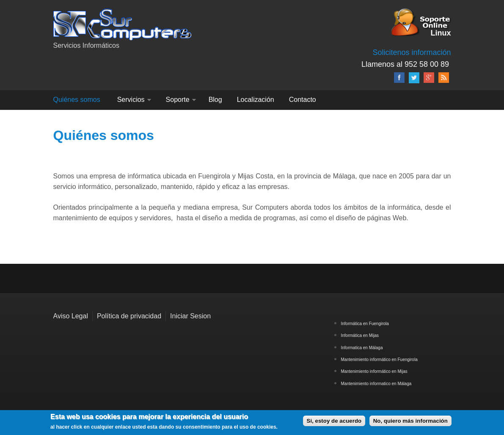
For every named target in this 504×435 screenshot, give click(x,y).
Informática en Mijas (360, 335)
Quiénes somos (77, 100)
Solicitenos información (412, 52)
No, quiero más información (410, 421)
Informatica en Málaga (362, 348)
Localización (256, 100)
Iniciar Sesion (190, 316)
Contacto (303, 100)
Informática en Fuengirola (365, 324)
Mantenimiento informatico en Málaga (376, 384)
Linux (441, 32)
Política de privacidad (129, 316)
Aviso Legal (71, 316)
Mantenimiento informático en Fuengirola (379, 360)
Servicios (131, 100)
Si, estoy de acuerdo (334, 421)
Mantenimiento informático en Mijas (374, 371)
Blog (215, 100)
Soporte (178, 100)
